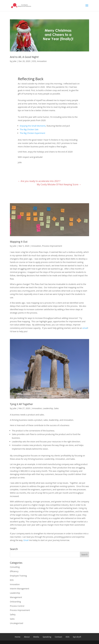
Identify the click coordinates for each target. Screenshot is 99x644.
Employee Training (18, 576)
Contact (58, 637)
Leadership (48, 408)
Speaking (47, 637)
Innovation (42, 61)
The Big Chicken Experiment (33, 133)
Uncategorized (16, 623)
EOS (34, 61)
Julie (14, 61)
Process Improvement (52, 246)
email (85, 328)
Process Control (17, 606)
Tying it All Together (21, 404)
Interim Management (20, 589)
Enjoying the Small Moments (33, 126)
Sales (56, 408)
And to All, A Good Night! (24, 57)
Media (36, 637)
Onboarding (15, 602)
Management (16, 597)
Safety (13, 614)
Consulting (15, 567)
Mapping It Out (19, 242)
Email (26, 540)
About (27, 637)
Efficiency (14, 571)
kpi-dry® (77, 637)
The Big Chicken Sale (29, 129)
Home (18, 637)
